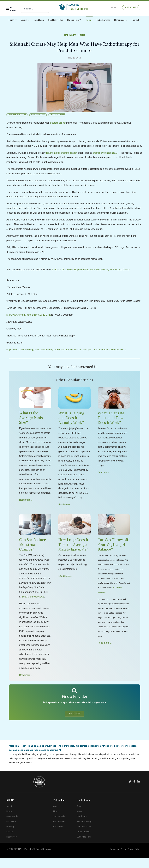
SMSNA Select (60, 827)
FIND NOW (74, 723)
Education (11, 832)
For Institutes (59, 832)
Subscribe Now (84, 847)
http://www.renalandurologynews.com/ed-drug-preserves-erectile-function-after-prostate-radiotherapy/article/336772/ (67, 357)
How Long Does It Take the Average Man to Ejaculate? (73, 553)
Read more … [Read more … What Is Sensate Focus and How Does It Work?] (105, 480)
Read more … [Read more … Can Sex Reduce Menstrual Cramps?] (26, 685)
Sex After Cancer (57, 115)
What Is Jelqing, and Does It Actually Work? (72, 425)
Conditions (39, 20)
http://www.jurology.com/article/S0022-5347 (29, 322)
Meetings (11, 837)
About (24, 20)
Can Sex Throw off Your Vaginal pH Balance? (113, 553)
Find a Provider (103, 20)
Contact (135, 20)
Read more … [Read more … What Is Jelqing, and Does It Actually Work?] (66, 513)
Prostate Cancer (38, 115)
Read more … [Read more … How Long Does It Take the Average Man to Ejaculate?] (66, 584)
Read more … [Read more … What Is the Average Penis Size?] (26, 513)
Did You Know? (74, 20)
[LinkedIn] (139, 792)
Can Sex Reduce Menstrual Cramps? (33, 553)
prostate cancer (58, 123)
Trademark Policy (118, 859)
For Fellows (59, 837)
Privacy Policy (134, 859)
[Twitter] (130, 792)
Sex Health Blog (56, 20)
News (89, 20)
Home (11, 20)
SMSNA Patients (75, 35)
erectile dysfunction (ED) (106, 158)
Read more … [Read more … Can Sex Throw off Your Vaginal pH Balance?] (105, 652)
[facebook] (112, 7)
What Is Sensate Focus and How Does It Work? (111, 425)
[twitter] (115, 7)
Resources (119, 20)
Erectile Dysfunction (17, 115)
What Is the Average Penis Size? (31, 425)
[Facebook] (134, 792)
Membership (12, 827)
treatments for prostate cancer (62, 158)
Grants (10, 842)
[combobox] (35, 9)
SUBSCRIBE (131, 8)
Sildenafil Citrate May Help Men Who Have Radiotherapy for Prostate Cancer (92, 276)
